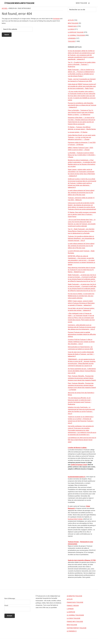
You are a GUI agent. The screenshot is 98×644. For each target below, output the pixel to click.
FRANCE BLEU (72, 26)
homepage (56, 19)
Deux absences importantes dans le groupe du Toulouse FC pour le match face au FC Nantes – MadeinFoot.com (82, 270)
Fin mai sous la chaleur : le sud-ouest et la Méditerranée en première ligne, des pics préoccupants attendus (81, 296)
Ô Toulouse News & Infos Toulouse (19, 3)
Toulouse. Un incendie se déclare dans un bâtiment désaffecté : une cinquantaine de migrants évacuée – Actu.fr (81, 238)
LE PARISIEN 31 (72, 631)
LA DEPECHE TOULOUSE (76, 32)
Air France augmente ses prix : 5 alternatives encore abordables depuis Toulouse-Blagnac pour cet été (82, 371)
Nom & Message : (10, 598)
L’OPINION (70, 609)
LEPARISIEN (72, 38)
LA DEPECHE (71, 612)
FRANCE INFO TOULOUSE (75, 622)
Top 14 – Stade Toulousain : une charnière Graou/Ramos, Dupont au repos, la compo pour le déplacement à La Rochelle (81, 231)
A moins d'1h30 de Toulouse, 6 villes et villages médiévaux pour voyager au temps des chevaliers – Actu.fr (81, 342)
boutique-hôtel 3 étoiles (75, 519)
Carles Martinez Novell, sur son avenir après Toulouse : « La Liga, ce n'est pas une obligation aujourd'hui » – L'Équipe (82, 137)
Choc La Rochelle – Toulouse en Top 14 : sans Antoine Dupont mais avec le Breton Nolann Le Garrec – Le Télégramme (81, 112)
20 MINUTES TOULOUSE (74, 596)
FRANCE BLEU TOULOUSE (75, 602)
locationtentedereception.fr (77, 477)
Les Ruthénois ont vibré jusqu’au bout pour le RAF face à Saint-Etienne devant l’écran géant (82, 440)
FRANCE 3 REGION (73, 606)
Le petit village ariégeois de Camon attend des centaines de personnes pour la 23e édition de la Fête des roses (81, 193)
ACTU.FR (71, 20)
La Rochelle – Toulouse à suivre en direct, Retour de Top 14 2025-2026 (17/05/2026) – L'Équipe (82, 155)
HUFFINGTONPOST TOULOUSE (77, 628)
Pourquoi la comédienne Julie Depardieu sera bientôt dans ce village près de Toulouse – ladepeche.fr (82, 105)
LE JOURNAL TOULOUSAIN (76, 35)
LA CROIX (71, 29)
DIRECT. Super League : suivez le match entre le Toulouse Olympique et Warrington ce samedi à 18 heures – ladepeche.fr (81, 303)
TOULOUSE (71, 41)
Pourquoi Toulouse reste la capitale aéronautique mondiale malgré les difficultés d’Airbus (82, 334)
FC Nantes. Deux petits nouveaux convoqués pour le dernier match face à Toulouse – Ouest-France (82, 214)
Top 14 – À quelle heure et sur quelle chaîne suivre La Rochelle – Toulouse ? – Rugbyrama (82, 64)
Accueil (5, 8)
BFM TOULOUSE (73, 23)
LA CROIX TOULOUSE (73, 618)
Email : (7, 605)
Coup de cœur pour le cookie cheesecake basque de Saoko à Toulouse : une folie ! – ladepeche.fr (81, 354)
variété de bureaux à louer (79, 465)
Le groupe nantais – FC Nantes (78, 132)
